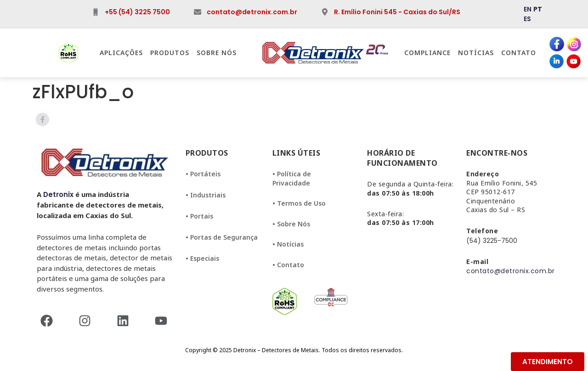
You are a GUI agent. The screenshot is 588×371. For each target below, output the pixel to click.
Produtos (170, 53)
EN (528, 9)
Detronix (58, 194)
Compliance (427, 53)
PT (538, 9)
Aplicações (121, 53)
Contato (519, 53)
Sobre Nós (217, 53)
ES (527, 19)
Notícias (476, 53)
